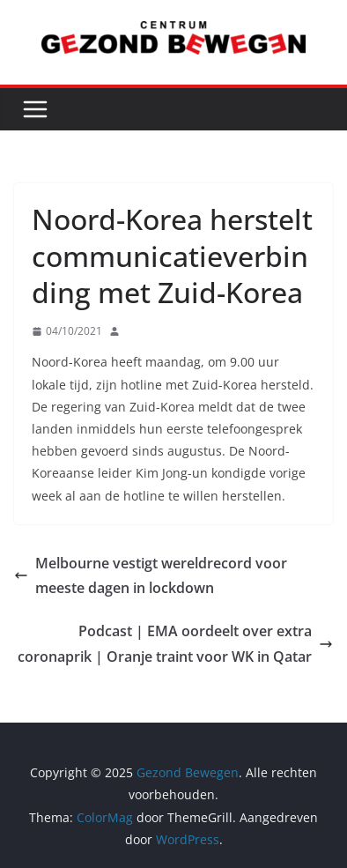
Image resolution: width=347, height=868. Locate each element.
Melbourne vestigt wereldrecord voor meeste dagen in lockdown (151, 576)
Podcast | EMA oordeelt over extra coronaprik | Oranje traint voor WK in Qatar (175, 644)
